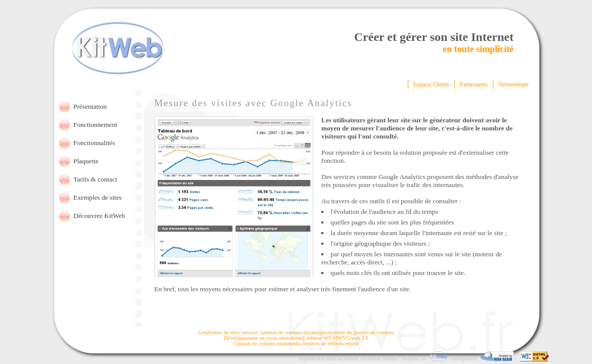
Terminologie (514, 84)
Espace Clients (431, 84)
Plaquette (86, 161)
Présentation (90, 106)
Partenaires (474, 84)
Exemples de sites (98, 197)
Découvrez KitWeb (99, 216)
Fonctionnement (95, 125)
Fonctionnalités (94, 143)
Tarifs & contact (95, 179)
